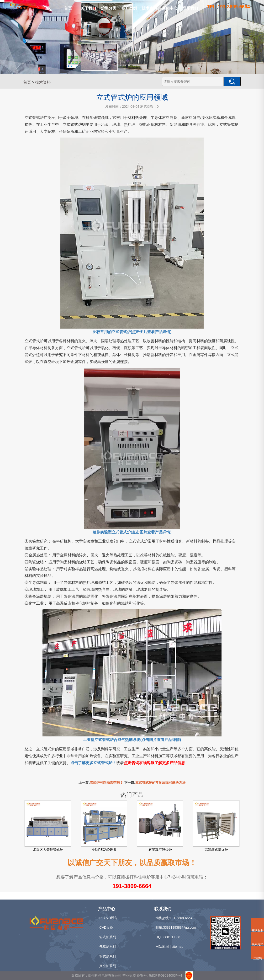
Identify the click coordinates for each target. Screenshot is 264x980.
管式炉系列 (108, 956)
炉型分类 (109, 8)
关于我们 (88, 8)
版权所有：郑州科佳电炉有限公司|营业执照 (104, 975)
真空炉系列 (108, 966)
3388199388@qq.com (180, 927)
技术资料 (149, 8)
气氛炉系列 (108, 947)
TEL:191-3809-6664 (228, 7)
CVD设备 (106, 927)
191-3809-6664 (132, 886)
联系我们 (190, 8)
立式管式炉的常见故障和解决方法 (160, 783)
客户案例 (129, 8)
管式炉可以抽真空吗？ (106, 783)
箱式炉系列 (108, 937)
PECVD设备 (108, 918)
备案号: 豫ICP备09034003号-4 (159, 975)
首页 (68, 8)
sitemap (177, 947)
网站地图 (162, 947)
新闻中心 (170, 8)
